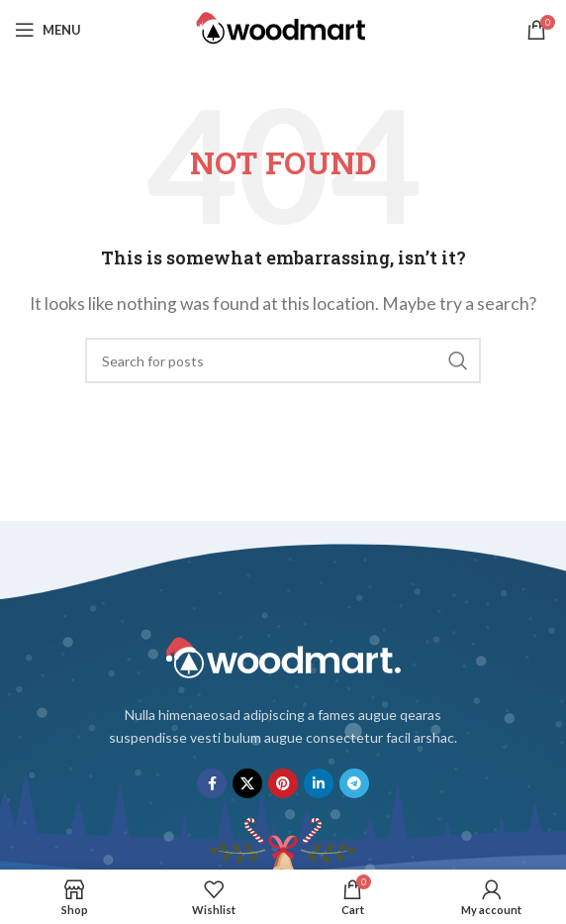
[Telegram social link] (354, 783)
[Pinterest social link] (283, 783)
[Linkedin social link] (319, 783)
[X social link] (247, 783)
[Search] (283, 360)
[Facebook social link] (212, 783)
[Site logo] (283, 27)
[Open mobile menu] (48, 30)
